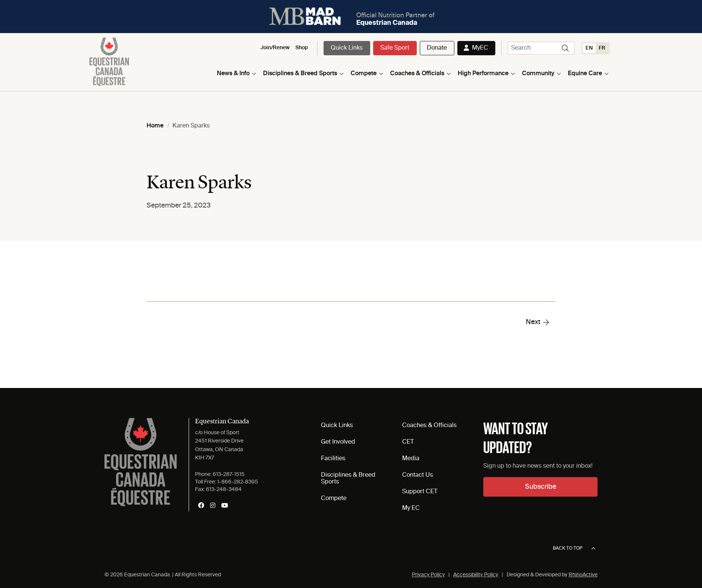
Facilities (333, 459)
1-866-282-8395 (238, 482)
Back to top (574, 549)
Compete (364, 74)
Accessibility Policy (476, 575)
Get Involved (338, 442)
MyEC (480, 48)
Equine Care (585, 74)
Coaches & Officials (417, 74)
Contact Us (418, 475)
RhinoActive (583, 575)
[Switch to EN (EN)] (589, 48)
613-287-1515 (229, 474)
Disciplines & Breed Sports (300, 74)
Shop (302, 48)
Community (538, 74)
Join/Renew (275, 48)
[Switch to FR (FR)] (602, 48)
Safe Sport (395, 48)
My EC (411, 508)
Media (411, 459)
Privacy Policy (428, 575)
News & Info (233, 74)
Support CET (420, 492)
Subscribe (541, 487)
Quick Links (347, 48)
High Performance (483, 74)
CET (408, 442)
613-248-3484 (224, 489)
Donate (437, 48)
